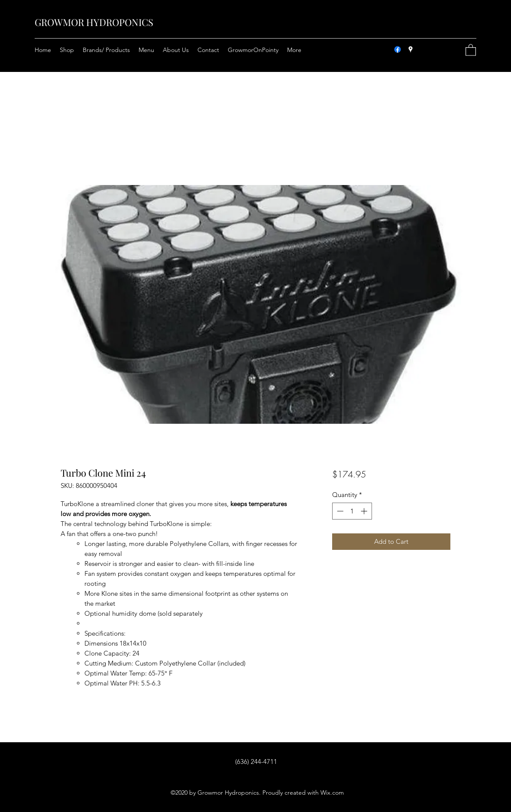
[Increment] (365, 511)
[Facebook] (398, 49)
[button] (471, 50)
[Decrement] (339, 511)
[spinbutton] (352, 511)
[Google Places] (411, 49)
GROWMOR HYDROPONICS (94, 22)
